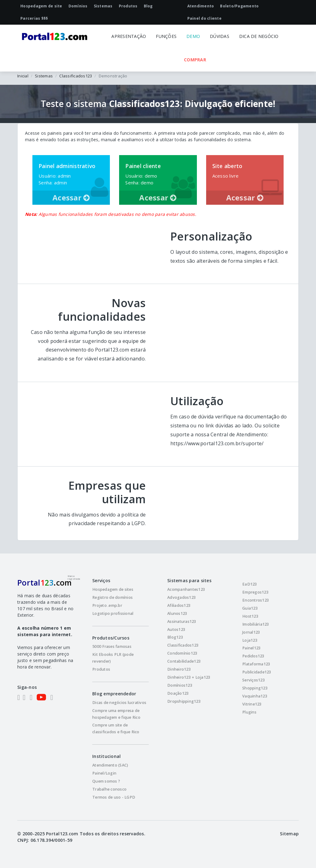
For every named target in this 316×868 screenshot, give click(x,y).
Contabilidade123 (184, 661)
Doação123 (178, 693)
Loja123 (250, 640)
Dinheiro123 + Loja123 (189, 677)
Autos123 (176, 629)
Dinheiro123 (179, 669)
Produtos (101, 669)
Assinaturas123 (182, 621)
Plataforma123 (256, 664)
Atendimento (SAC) (110, 765)
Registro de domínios (112, 597)
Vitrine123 (252, 704)
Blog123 (175, 637)
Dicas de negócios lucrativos (119, 703)
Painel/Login (104, 773)
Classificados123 (76, 76)
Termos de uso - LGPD (114, 797)
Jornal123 (251, 632)
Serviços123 (254, 680)
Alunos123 (177, 613)
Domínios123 (180, 685)
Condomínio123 (182, 653)
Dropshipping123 (184, 701)
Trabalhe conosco (109, 789)
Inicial (23, 76)
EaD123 (250, 584)
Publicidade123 (257, 672)
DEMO (193, 36)
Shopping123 (255, 688)
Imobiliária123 (256, 624)
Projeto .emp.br (107, 605)
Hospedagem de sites (113, 589)
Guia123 (250, 608)
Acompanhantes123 (186, 589)
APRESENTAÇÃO (129, 36)
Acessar (71, 197)
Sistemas (44, 76)
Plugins (249, 712)
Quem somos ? (106, 781)
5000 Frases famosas (112, 646)
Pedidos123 (253, 656)
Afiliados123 (179, 605)
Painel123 (251, 648)
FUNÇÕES (166, 36)
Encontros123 (256, 600)
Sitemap (289, 834)
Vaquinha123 (255, 696)
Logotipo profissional (113, 613)
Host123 (250, 616)
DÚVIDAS (220, 36)
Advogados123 (181, 597)
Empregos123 (255, 592)
